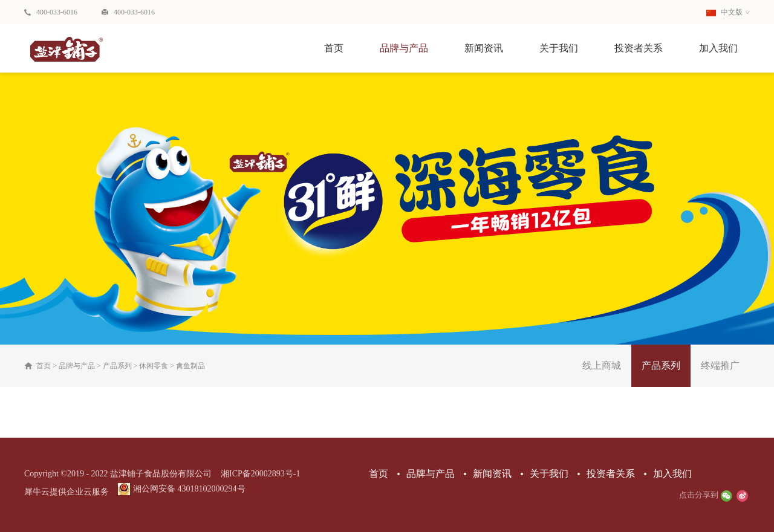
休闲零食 (154, 366)
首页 (334, 48)
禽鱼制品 (190, 366)
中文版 (724, 12)
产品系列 (117, 366)
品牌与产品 (77, 366)
